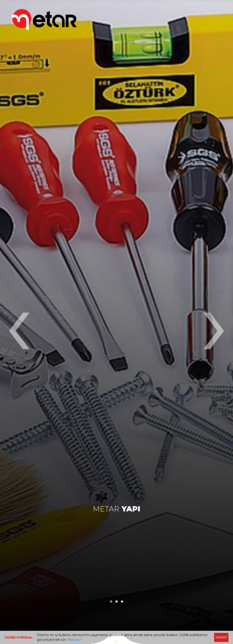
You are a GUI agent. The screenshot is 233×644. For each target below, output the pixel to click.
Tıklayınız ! (75, 640)
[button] (111, 602)
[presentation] (19, 322)
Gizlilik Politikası (18, 637)
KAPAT (221, 637)
